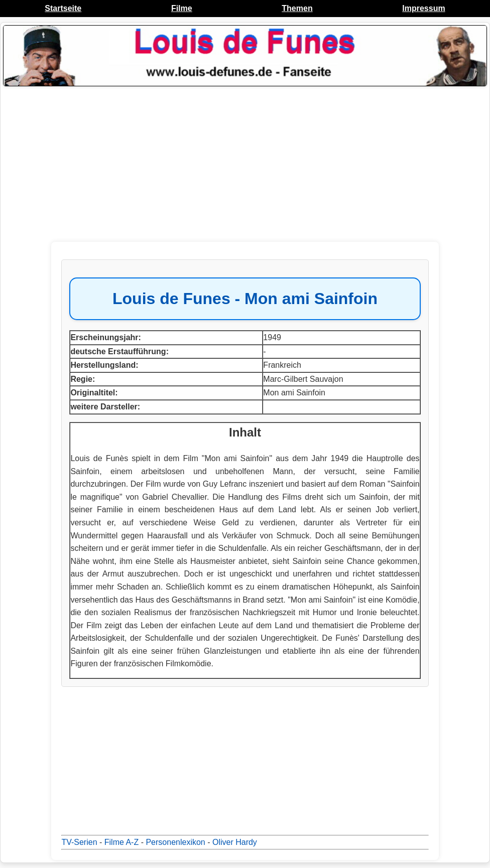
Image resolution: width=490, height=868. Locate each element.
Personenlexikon (175, 842)
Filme (182, 8)
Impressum (423, 8)
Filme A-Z (121, 842)
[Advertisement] (245, 164)
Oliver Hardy (235, 842)
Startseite (63, 8)
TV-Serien (79, 842)
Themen (297, 8)
